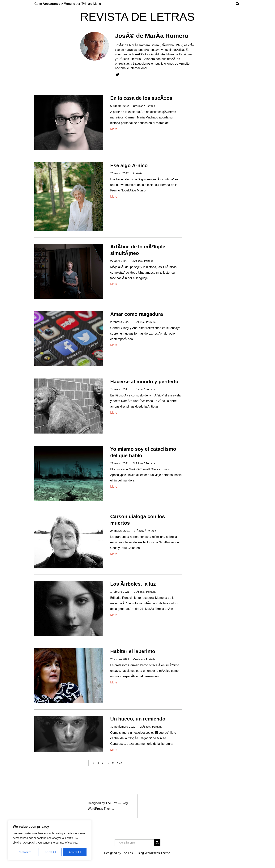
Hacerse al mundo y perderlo (144, 382)
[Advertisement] (215, 154)
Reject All (50, 852)
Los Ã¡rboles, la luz (133, 584)
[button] (157, 843)
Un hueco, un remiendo (138, 719)
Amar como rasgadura (137, 314)
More (114, 129)
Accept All (75, 852)
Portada (152, 106)
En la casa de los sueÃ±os (141, 98)
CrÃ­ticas (138, 106)
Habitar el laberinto (133, 651)
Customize (25, 852)
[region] (50, 840)
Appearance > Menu (57, 4)
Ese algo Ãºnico (129, 165)
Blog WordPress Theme (154, 853)
